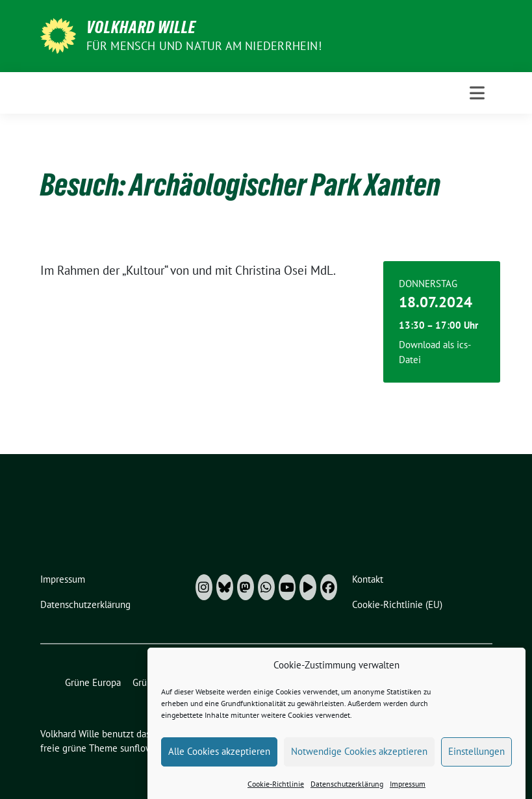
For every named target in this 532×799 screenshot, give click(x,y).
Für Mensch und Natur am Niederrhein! (204, 46)
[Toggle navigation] (477, 93)
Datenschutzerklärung (347, 789)
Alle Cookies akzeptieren (219, 756)
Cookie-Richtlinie (276, 789)
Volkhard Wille (141, 27)
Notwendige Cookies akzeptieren (359, 756)
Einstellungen (476, 756)
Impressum (408, 789)
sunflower (141, 748)
